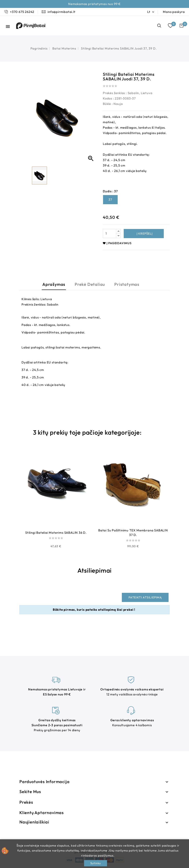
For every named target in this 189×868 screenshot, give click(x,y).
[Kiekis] (110, 234)
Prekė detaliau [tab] (90, 284)
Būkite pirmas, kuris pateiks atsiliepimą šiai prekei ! (94, 610)
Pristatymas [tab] (127, 284)
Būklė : (108, 104)
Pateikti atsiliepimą (145, 597)
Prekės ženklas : (115, 93)
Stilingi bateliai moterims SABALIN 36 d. (56, 533)
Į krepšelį (144, 234)
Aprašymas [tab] (54, 284)
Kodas (108, 98)
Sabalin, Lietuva (140, 93)
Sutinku (96, 863)
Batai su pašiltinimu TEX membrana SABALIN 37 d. (133, 533)
